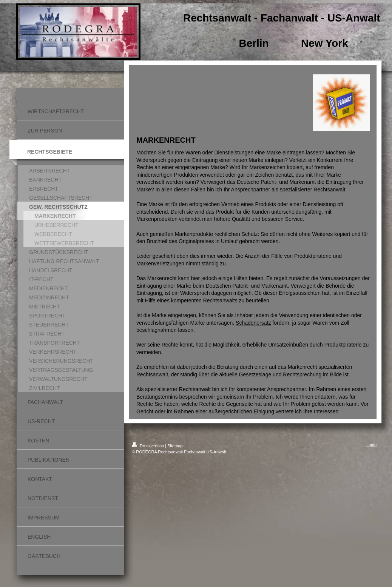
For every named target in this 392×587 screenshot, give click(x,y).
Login (371, 445)
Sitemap (175, 446)
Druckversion (148, 446)
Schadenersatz (253, 323)
